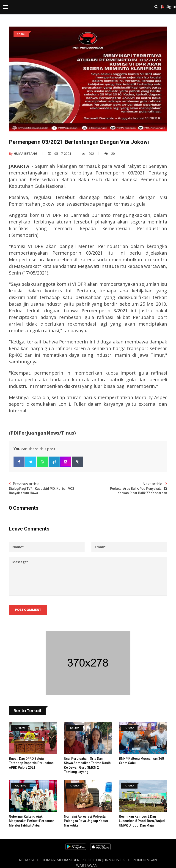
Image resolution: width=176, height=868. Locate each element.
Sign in (169, 7)
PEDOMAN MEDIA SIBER (58, 860)
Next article (128, 488)
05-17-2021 (60, 154)
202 (88, 154)
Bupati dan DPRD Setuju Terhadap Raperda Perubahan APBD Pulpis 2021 (31, 763)
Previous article (48, 488)
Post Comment (28, 610)
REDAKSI (26, 860)
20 (110, 154)
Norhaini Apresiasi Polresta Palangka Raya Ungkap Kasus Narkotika (86, 821)
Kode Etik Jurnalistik (104, 860)
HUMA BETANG (23, 154)
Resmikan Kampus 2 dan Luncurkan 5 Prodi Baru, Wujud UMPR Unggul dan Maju (142, 821)
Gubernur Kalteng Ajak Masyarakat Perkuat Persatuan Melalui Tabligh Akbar (32, 821)
